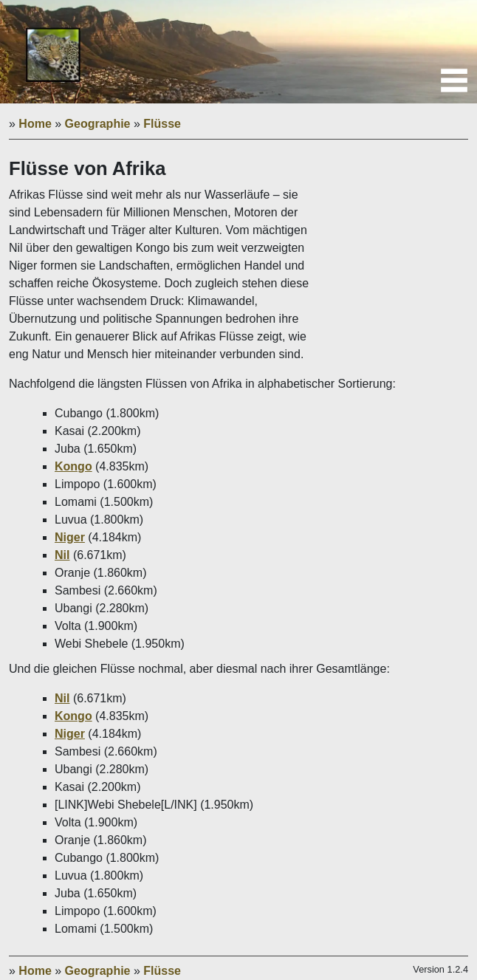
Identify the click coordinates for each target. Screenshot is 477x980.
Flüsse (162, 124)
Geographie (98, 124)
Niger (70, 537)
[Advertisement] (398, 264)
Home (35, 124)
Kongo (73, 466)
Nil (62, 555)
